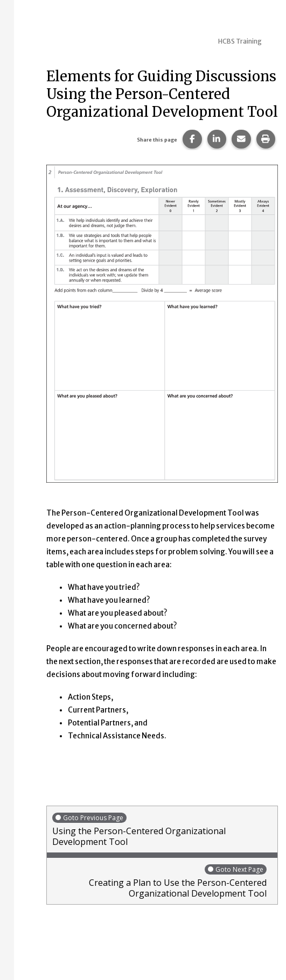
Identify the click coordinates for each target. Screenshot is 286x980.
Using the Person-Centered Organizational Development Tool (162, 830)
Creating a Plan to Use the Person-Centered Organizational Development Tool (159, 881)
